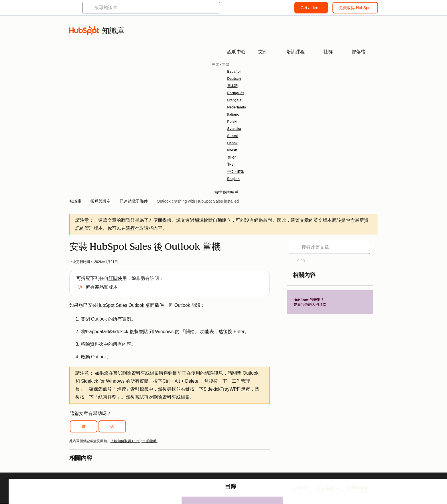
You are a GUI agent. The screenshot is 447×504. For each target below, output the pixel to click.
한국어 (233, 157)
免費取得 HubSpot (355, 8)
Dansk (233, 143)
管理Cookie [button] (359, 488)
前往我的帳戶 (226, 192)
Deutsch (234, 79)
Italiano (233, 114)
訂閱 (113, 278)
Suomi (233, 136)
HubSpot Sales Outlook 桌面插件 (130, 305)
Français (234, 100)
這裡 (130, 228)
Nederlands (237, 107)
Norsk (232, 150)
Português (236, 93)
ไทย (230, 165)
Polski (232, 122)
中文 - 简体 (236, 172)
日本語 (233, 86)
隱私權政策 (329, 488)
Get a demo (311, 8)
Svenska (234, 129)
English (234, 179)
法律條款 (301, 488)
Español (234, 72)
